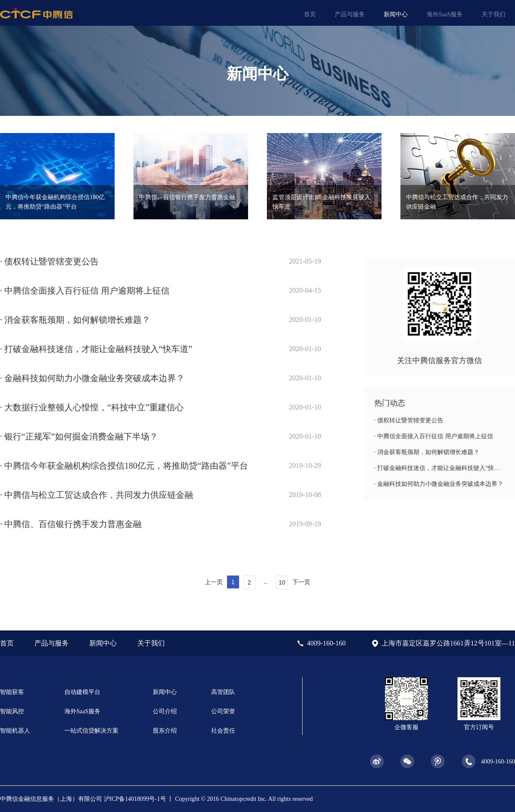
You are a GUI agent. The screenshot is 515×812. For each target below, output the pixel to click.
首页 (310, 14)
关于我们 (494, 14)
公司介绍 (165, 711)
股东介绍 (165, 731)
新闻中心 (396, 14)
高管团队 (223, 692)
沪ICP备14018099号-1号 (135, 799)
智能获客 (12, 692)
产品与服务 (350, 14)
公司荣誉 (223, 711)
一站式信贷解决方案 (91, 731)
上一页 (214, 582)
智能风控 (12, 711)
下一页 (301, 582)
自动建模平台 (82, 692)
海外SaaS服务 (445, 14)
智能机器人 (15, 731)
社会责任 (223, 731)
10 (282, 582)
